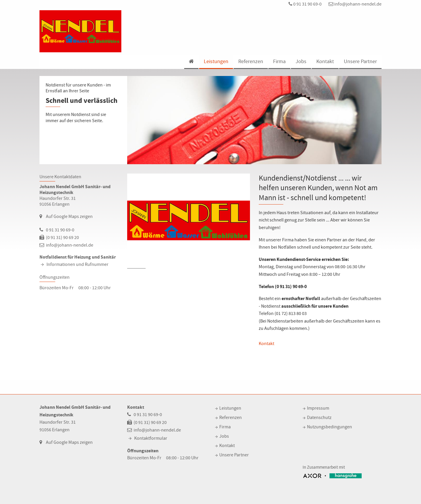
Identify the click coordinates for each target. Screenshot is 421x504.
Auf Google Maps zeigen (69, 217)
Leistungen (216, 62)
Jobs (301, 62)
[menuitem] (191, 62)
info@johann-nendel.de (355, 4)
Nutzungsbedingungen (329, 427)
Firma (279, 62)
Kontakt (325, 62)
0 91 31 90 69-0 (305, 4)
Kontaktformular (151, 438)
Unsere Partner (360, 62)
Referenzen (251, 62)
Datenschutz (319, 418)
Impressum (318, 408)
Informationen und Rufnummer (77, 264)
